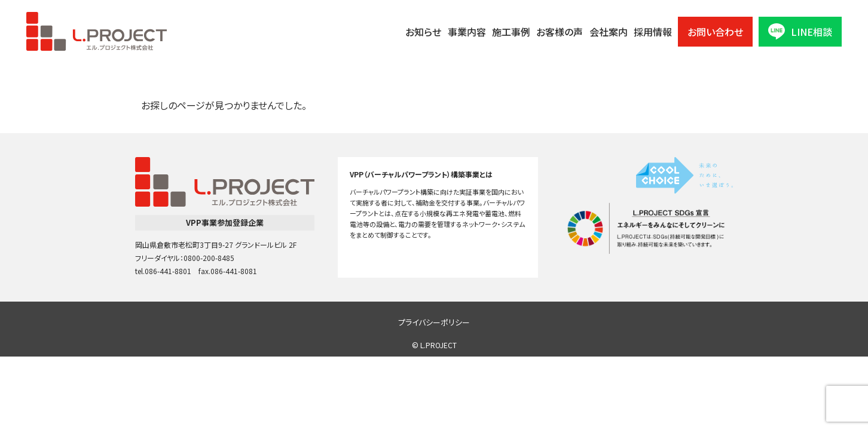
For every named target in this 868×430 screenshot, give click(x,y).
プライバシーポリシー (434, 322)
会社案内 (609, 32)
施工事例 (511, 32)
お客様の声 (560, 32)
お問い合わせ (715, 32)
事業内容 (467, 32)
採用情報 (653, 32)
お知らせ (423, 32)
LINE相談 (800, 31)
